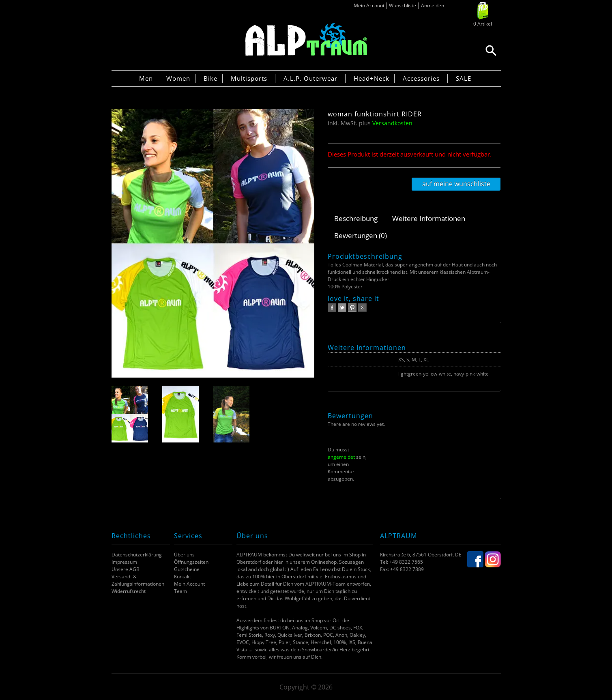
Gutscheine (187, 569)
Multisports (249, 78)
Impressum (124, 562)
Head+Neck (371, 78)
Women (178, 78)
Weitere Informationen (429, 218)
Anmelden (433, 5)
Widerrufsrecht (129, 591)
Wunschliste (403, 5)
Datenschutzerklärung (137, 555)
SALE (464, 78)
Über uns (184, 555)
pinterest (352, 308)
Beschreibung (356, 218)
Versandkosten (392, 123)
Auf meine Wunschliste (456, 184)
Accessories (421, 78)
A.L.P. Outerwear (310, 78)
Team (180, 591)
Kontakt (183, 577)
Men (146, 78)
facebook (332, 308)
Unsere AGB (126, 569)
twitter (342, 308)
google (362, 308)
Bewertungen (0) (361, 235)
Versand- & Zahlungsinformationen (138, 580)
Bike (210, 78)
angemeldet (341, 457)
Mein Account (369, 5)
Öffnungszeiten (191, 562)
